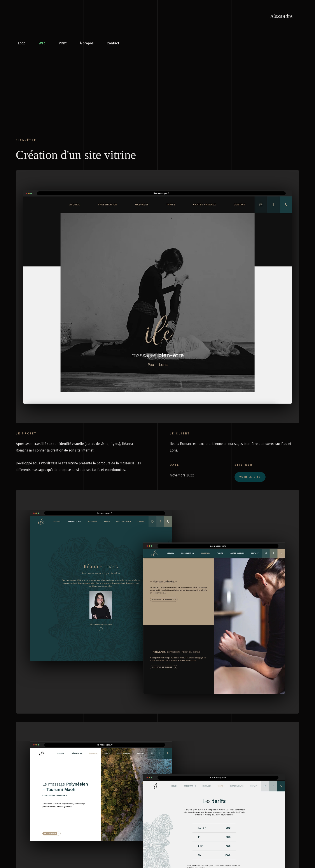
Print (63, 41)
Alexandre (282, 16)
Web (42, 41)
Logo (22, 41)
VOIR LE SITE (250, 477)
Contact (113, 41)
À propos (87, 41)
